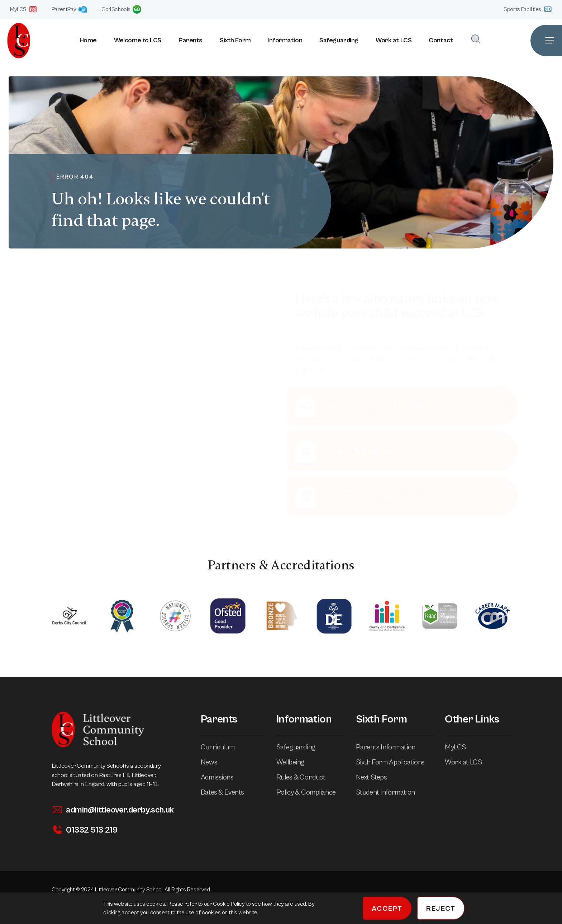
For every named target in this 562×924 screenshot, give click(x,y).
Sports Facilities (528, 9)
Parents (190, 40)
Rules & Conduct (306, 778)
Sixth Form (235, 40)
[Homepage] (15, 41)
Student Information (390, 793)
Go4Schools (121, 9)
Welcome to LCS (138, 40)
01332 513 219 (84, 830)
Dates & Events (227, 793)
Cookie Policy (229, 904)
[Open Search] (476, 39)
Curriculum (223, 747)
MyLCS (24, 9)
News (214, 762)
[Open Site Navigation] (546, 41)
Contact (441, 40)
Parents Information (391, 747)
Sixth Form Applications (395, 762)
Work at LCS (394, 40)
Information (285, 40)
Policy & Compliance (311, 793)
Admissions (222, 778)
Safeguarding (339, 40)
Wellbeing (296, 762)
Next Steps (377, 778)
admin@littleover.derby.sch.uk (113, 810)
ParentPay (69, 10)
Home (88, 40)
